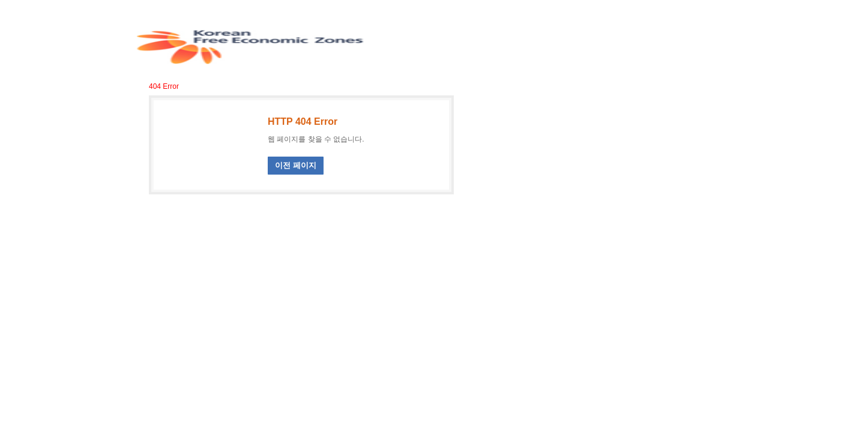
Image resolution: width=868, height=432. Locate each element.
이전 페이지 (296, 165)
